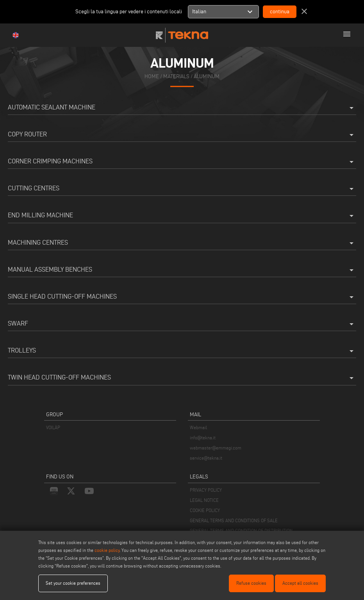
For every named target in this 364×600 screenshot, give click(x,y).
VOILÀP (53, 427)
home (152, 76)
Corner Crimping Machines (182, 162)
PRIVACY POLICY (206, 490)
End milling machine (182, 216)
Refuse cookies (251, 583)
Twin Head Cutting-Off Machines (182, 378)
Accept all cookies (300, 583)
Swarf (182, 324)
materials (176, 76)
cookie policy (107, 550)
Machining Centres (182, 243)
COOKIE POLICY (205, 510)
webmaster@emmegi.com (216, 448)
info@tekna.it (203, 438)
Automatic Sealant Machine (182, 108)
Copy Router (182, 135)
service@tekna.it (206, 458)
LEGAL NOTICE (204, 500)
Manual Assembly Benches (182, 270)
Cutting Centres (182, 189)
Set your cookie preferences (73, 583)
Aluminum (207, 76)
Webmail (198, 427)
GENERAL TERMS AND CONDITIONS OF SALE (234, 520)
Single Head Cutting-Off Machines (182, 297)
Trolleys (182, 351)
